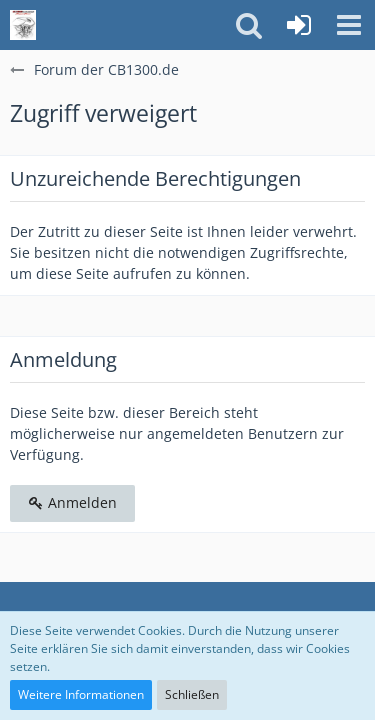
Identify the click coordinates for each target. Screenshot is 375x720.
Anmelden (72, 502)
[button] (349, 25)
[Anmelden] (299, 25)
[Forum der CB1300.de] (23, 25)
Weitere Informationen (81, 694)
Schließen (192, 694)
